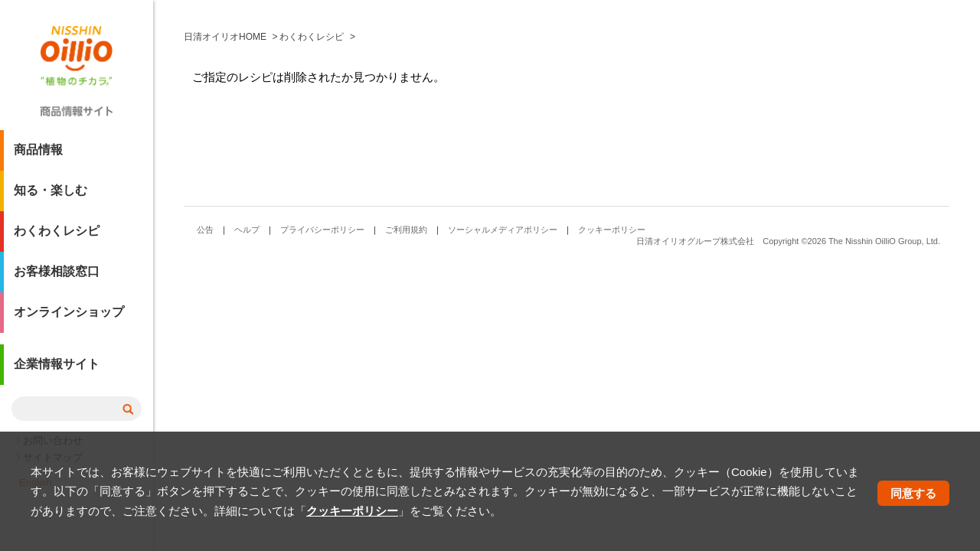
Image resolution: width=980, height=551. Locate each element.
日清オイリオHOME (225, 37)
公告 (205, 230)
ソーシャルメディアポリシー (503, 230)
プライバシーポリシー (322, 230)
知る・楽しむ (51, 196)
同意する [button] (913, 493)
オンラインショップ (69, 318)
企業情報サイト (57, 370)
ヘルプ (247, 230)
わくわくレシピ (57, 237)
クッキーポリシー (612, 230)
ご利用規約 (406, 230)
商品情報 (38, 156)
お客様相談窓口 (57, 277)
